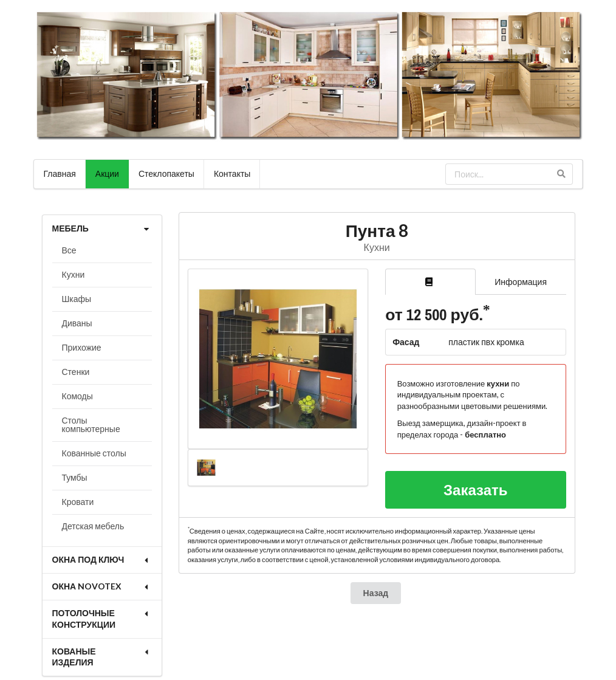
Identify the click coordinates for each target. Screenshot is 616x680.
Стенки (76, 372)
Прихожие (82, 347)
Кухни (74, 274)
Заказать (476, 489)
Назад (376, 593)
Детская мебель (93, 526)
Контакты (232, 173)
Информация (521, 282)
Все (69, 250)
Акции (107, 173)
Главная (60, 173)
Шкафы (77, 299)
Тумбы (75, 477)
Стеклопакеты (166, 173)
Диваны (77, 323)
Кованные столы (94, 453)
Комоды (77, 396)
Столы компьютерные (91, 424)
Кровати (78, 502)
